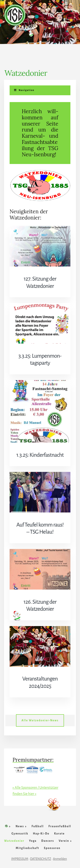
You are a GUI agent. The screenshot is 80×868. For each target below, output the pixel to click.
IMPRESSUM (20, 859)
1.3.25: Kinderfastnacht (40, 455)
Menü (70, 10)
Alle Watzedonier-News (40, 720)
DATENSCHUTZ (41, 859)
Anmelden (60, 859)
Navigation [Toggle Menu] (24, 90)
